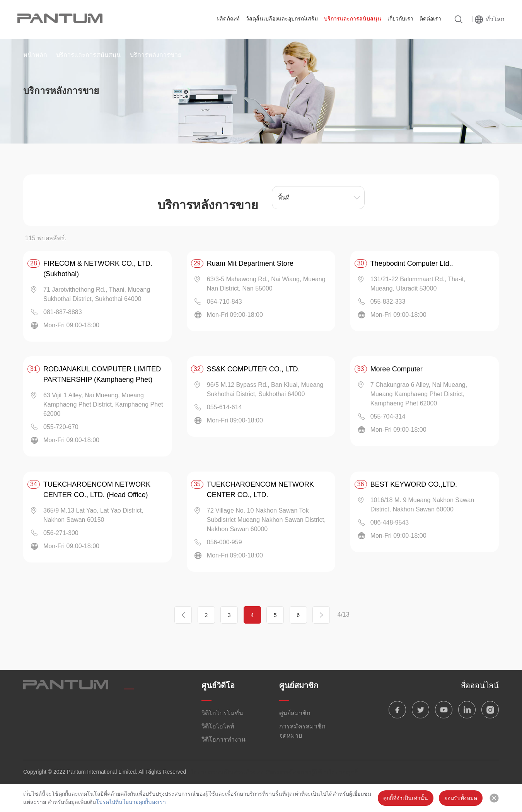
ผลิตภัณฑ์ (228, 19)
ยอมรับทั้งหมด (461, 798)
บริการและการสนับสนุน (353, 19)
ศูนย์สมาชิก (299, 685)
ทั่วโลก (495, 19)
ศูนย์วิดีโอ (218, 685)
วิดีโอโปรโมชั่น (222, 713)
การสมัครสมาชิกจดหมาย (302, 731)
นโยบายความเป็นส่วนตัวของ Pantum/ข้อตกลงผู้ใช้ (254, 772)
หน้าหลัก (35, 55)
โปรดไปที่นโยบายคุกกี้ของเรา (131, 802)
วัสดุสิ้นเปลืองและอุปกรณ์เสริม (282, 19)
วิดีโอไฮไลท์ (218, 726)
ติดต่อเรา (430, 19)
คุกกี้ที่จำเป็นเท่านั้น (406, 798)
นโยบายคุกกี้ (341, 772)
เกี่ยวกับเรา (400, 19)
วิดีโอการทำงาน (223, 739)
